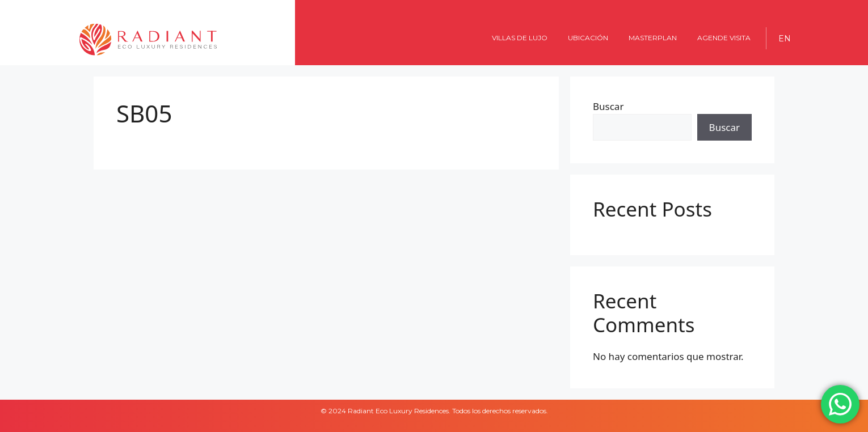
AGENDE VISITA (724, 38)
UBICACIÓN (588, 38)
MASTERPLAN (653, 38)
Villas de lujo (520, 38)
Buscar (608, 106)
